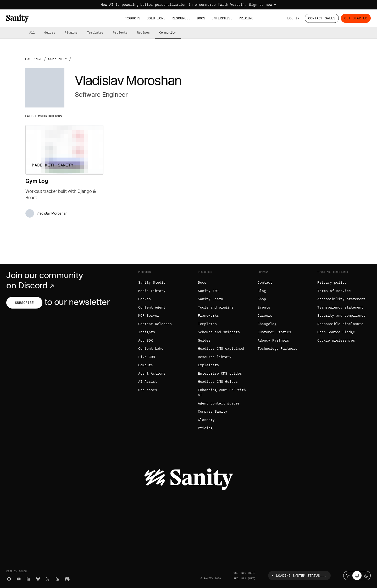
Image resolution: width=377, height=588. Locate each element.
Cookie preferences (336, 340)
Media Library (152, 291)
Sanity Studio (152, 282)
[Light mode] (348, 576)
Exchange (34, 59)
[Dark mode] (366, 576)
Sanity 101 (208, 291)
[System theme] (357, 576)
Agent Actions (152, 373)
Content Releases (155, 324)
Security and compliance (341, 315)
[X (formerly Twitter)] (48, 579)
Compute (146, 365)
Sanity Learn (210, 299)
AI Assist (148, 382)
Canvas (145, 299)
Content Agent (152, 307)
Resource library (215, 357)
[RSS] (57, 579)
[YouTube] (19, 579)
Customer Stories (274, 332)
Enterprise (222, 18)
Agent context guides (219, 403)
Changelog (267, 324)
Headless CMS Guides (218, 382)
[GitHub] (9, 579)
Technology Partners (278, 349)
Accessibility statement (341, 299)
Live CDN (147, 357)
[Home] (17, 18)
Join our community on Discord (45, 280)
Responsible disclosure (340, 324)
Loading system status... (298, 576)
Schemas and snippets (219, 332)
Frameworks (208, 315)
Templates (95, 32)
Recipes (143, 32)
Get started (356, 18)
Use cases (148, 390)
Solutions (156, 18)
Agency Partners (273, 340)
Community (167, 32)
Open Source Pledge (336, 332)
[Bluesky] (38, 579)
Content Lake (151, 349)
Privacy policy (332, 282)
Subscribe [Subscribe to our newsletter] (24, 303)
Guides (50, 32)
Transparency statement (340, 307)
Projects (120, 32)
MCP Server (149, 315)
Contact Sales (322, 18)
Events (264, 307)
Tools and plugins (216, 307)
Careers (265, 315)
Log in (293, 18)
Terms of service (334, 291)
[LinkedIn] (28, 579)
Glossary (206, 420)
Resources (181, 18)
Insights (147, 332)
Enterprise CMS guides (220, 373)
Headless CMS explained (221, 349)
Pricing (246, 18)
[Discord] (67, 579)
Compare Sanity (213, 411)
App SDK (146, 340)
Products (132, 18)
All (32, 32)
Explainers (208, 365)
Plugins (71, 32)
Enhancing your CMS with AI (222, 393)
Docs (201, 18)
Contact (265, 282)
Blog (262, 291)
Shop (262, 299)
